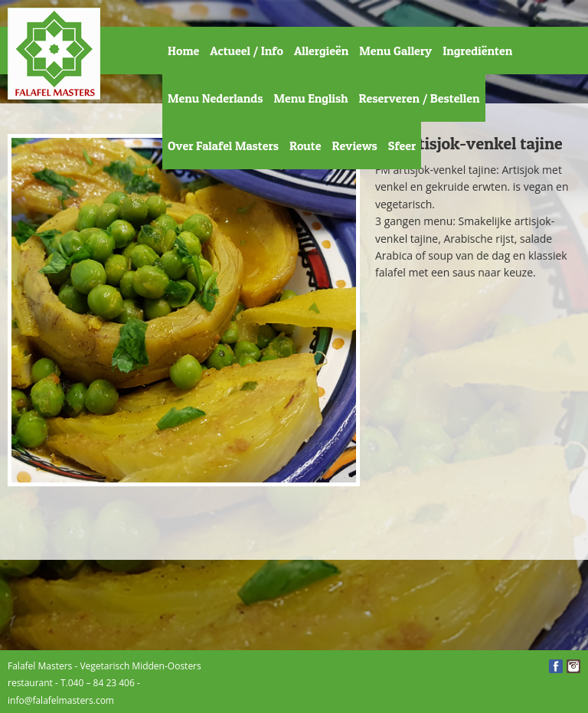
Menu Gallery (395, 51)
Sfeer (402, 146)
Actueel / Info (247, 51)
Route (305, 146)
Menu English (310, 98)
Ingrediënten (477, 51)
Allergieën (321, 51)
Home (183, 51)
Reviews (354, 146)
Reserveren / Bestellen (420, 98)
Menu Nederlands (215, 98)
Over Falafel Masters (223, 146)
